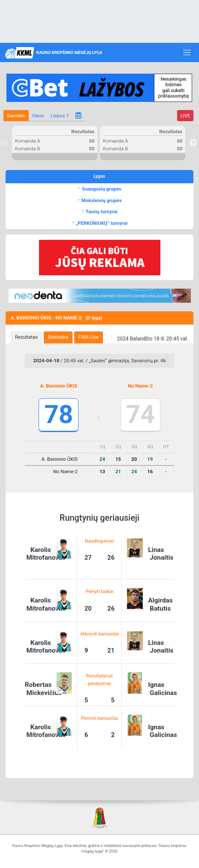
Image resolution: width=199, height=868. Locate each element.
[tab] (26, 337)
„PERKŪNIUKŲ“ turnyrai (101, 223)
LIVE (185, 116)
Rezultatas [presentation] (26, 337)
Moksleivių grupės (101, 200)
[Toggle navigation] (187, 53)
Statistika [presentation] (58, 337)
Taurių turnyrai (101, 212)
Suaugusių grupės (101, 189)
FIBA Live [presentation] (89, 337)
